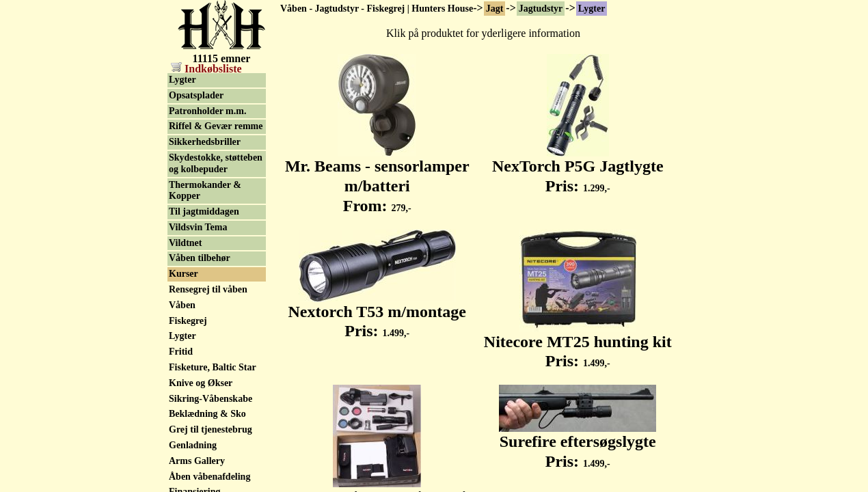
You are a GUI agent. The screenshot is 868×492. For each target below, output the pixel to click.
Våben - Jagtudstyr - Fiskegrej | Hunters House (377, 9)
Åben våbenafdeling (209, 477)
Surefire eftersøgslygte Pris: (578, 444)
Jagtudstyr (541, 9)
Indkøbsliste (206, 69)
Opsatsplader (196, 95)
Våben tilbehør (200, 258)
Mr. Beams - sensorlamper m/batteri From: (377, 178)
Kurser (184, 274)
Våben (182, 305)
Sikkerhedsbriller (205, 142)
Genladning (193, 445)
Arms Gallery (197, 461)
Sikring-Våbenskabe (211, 399)
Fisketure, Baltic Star (213, 367)
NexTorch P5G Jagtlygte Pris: (578, 168)
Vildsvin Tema (198, 227)
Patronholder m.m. (207, 111)
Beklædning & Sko (207, 414)
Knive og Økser (201, 383)
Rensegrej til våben (208, 289)
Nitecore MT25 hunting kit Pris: (578, 344)
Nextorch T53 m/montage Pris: (377, 314)
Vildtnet (185, 243)
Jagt (495, 9)
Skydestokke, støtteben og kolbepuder (216, 163)
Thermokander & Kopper (205, 191)
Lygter (592, 9)
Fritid (181, 352)
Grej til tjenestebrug (211, 429)
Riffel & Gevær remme (216, 126)
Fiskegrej (188, 321)
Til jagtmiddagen (204, 211)
